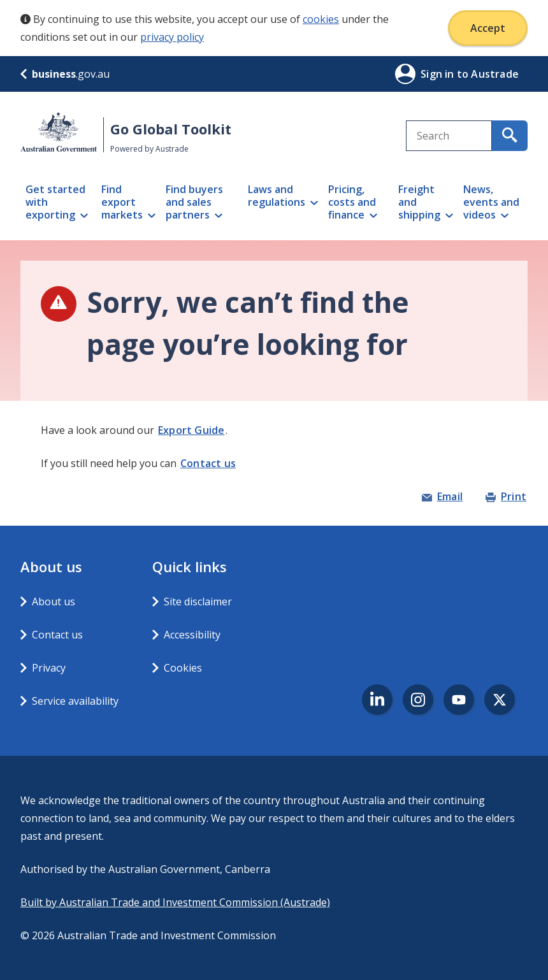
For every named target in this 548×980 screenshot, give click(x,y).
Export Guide (191, 430)
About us (54, 602)
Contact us (208, 463)
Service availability (75, 701)
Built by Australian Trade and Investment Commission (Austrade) (175, 902)
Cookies (183, 668)
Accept (488, 28)
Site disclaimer (198, 602)
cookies (321, 19)
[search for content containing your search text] (510, 136)
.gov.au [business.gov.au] (65, 74)
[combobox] (449, 136)
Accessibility (192, 635)
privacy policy (172, 37)
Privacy (49, 668)
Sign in (439, 74)
